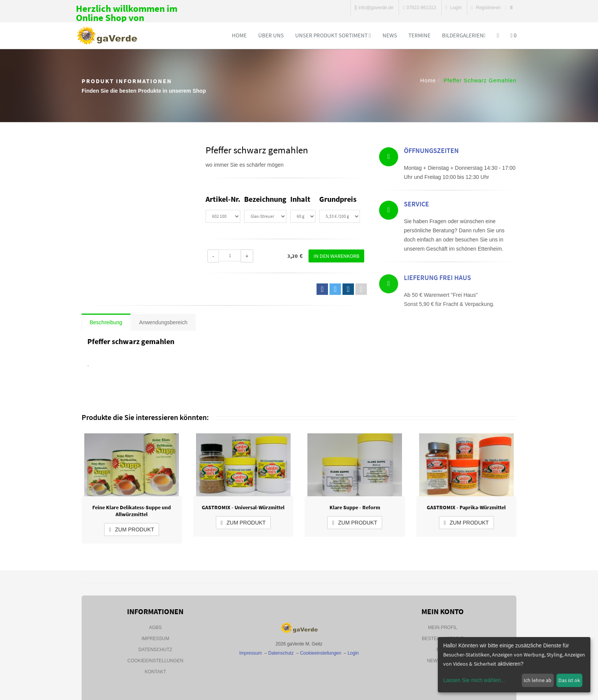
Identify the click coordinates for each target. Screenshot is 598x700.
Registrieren (486, 8)
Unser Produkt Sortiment (333, 35)
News (390, 35)
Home (239, 35)
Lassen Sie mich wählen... (474, 680)
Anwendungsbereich (163, 322)
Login (453, 8)
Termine (420, 35)
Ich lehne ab (538, 680)
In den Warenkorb (336, 256)
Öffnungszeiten (431, 152)
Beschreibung (106, 322)
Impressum (155, 639)
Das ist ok (569, 680)
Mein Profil (443, 628)
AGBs (155, 628)
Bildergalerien (464, 35)
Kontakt (155, 672)
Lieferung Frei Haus (437, 300)
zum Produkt (132, 529)
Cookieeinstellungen (155, 661)
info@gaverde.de (374, 8)
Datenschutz (155, 650)
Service (416, 205)
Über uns (271, 35)
